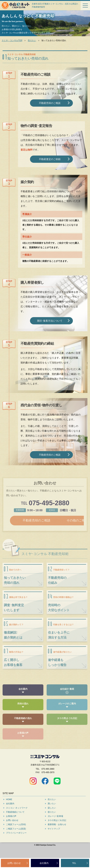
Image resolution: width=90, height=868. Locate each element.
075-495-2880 (49, 503)
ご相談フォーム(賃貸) (16, 838)
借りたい (52, 822)
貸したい (52, 818)
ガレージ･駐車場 (55, 826)
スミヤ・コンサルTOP (12, 40)
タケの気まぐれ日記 (57, 830)
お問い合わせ (12, 830)
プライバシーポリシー (16, 843)
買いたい (52, 813)
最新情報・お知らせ (57, 834)
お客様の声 (11, 826)
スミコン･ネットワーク (17, 818)
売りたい (32, 40)
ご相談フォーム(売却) (16, 834)
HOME (9, 809)
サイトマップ (54, 838)
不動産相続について (15, 822)
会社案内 (10, 813)
